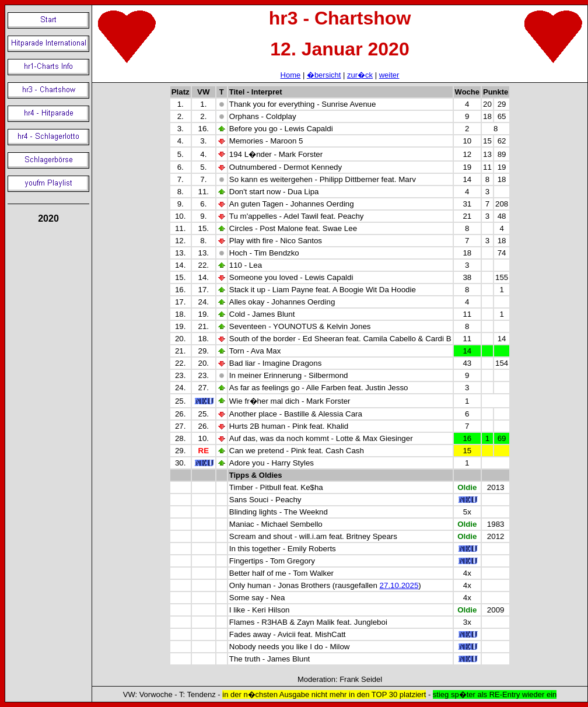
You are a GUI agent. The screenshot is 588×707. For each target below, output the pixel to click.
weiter (389, 75)
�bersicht (324, 75)
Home (291, 75)
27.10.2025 (399, 585)
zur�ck (360, 75)
